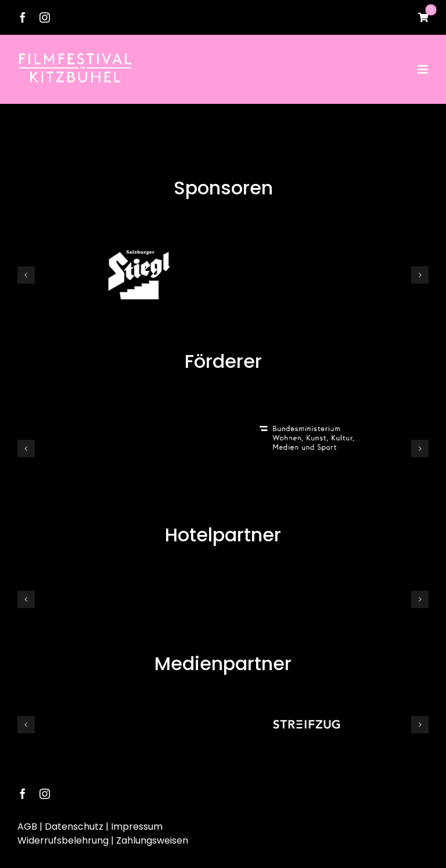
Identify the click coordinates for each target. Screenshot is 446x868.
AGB (27, 824)
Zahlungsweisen (152, 838)
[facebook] (23, 17)
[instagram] (45, 17)
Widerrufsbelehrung (63, 838)
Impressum (137, 824)
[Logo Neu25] (75, 57)
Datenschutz (74, 824)
